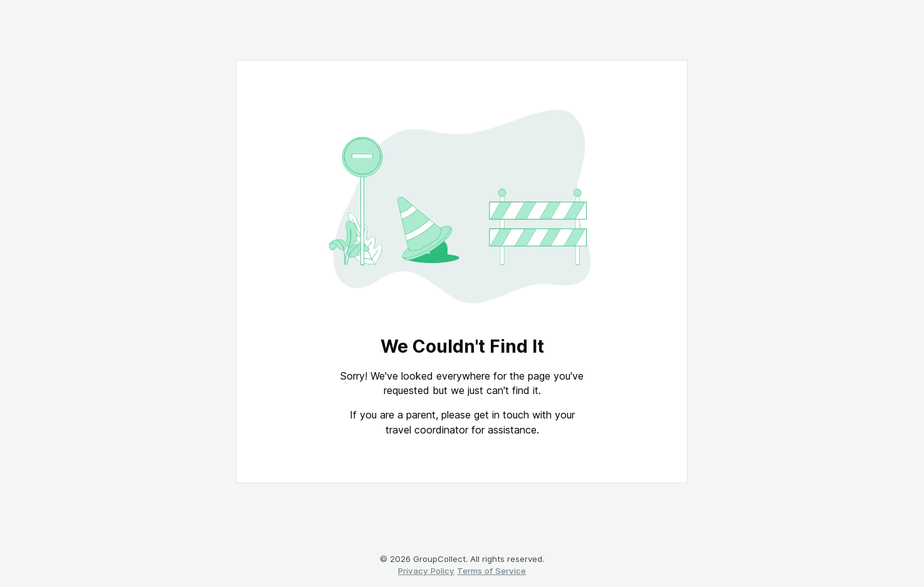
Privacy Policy (426, 571)
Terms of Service (491, 571)
